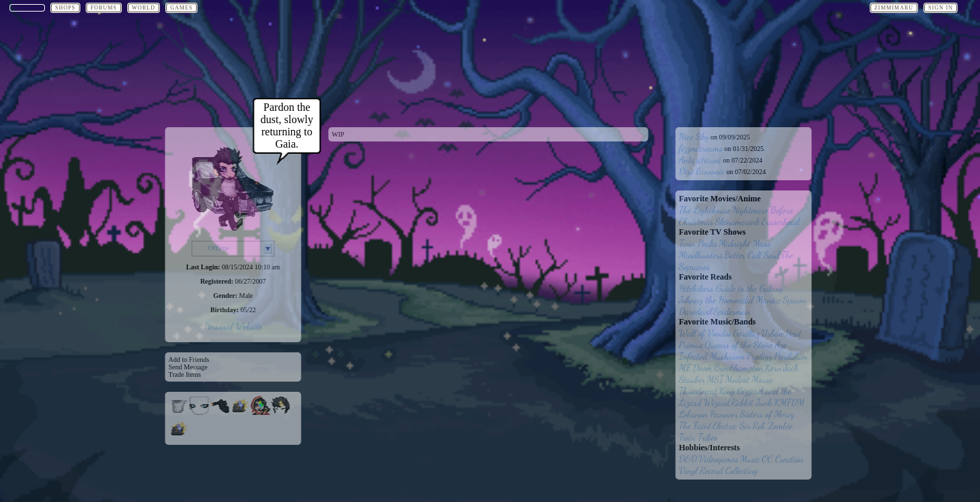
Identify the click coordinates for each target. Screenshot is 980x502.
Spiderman (732, 311)
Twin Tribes (699, 437)
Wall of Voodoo (705, 333)
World (144, 8)
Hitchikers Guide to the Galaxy (731, 288)
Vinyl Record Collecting (719, 470)
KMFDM (789, 402)
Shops (65, 8)
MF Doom (696, 368)
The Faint (695, 425)
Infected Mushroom (712, 356)
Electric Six (732, 425)
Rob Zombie (772, 425)
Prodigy (759, 356)
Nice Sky (694, 136)
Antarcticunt (700, 160)
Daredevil (696, 311)
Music (750, 459)
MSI (715, 379)
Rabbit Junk (752, 402)
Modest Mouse (749, 379)
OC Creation (782, 459)
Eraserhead (781, 221)
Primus (691, 345)
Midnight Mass (745, 243)
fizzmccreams (701, 148)
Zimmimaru (894, 8)
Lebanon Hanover (709, 414)
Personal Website (233, 326)
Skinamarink (738, 221)
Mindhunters (701, 255)
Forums (104, 8)
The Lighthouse (705, 210)
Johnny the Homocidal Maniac (730, 300)
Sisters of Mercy (767, 414)
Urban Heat (782, 333)
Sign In (941, 8)
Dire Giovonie (702, 171)
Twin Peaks (698, 243)
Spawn (794, 300)
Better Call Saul (752, 255)
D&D (688, 459)
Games (181, 8)
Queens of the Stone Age (746, 345)
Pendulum (791, 356)
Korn (773, 368)
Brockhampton (738, 368)
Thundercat (698, 391)
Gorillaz (746, 333)
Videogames (719, 459)
